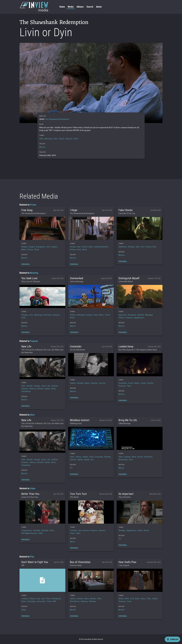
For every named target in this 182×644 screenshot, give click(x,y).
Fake (138, 247)
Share (37, 250)
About (99, 7)
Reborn (33, 389)
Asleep (78, 457)
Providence (75, 601)
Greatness (132, 315)
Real (154, 247)
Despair (127, 457)
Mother (93, 599)
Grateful (73, 531)
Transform (26, 392)
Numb (87, 460)
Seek (79, 250)
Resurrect (148, 457)
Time (129, 386)
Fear (79, 247)
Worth (146, 531)
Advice (73, 599)
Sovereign (31, 601)
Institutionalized (101, 247)
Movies (42, 147)
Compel (31, 247)
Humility (37, 531)
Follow (32, 599)
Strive (101, 315)
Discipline (123, 383)
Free (48, 247)
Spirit (47, 389)
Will (54, 601)
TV (71, 468)
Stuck (84, 250)
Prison (61, 139)
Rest (96, 315)
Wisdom (92, 601)
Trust (49, 601)
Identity (141, 315)
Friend (84, 247)
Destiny (80, 599)
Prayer (155, 599)
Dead (44, 386)
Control (25, 599)
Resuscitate (123, 460)
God (132, 599)
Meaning (49, 139)
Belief (121, 599)
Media (71, 7)
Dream (73, 247)
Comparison (27, 531)
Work (72, 318)
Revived (40, 389)
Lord (38, 599)
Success (102, 383)
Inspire (54, 247)
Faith (127, 599)
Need (134, 457)
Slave (24, 601)
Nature (80, 460)
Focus (131, 383)
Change (25, 315)
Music (24, 250)
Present (150, 383)
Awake (85, 457)
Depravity (99, 457)
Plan (55, 139)
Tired (107, 315)
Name (87, 383)
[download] (172, 639)
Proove (121, 318)
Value (76, 139)
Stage (24, 610)
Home (62, 7)
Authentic (123, 247)
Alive (41, 139)
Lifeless (55, 386)
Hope (91, 247)
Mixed (73, 326)
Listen (143, 599)
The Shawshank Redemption (57, 119)
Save (131, 460)
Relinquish (56, 599)
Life (49, 386)
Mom (87, 599)
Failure (73, 383)
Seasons (102, 531)
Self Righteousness (29, 533)
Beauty (24, 247)
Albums (80, 7)
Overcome (47, 315)
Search (90, 7)
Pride (52, 531)
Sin (92, 460)
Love (31, 315)
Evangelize (41, 247)
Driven (73, 315)
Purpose (69, 139)
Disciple (131, 247)
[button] (42, 228)
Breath (30, 386)
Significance (139, 318)
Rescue (140, 457)
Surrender (41, 601)
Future (137, 383)
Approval (122, 315)
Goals (143, 383)
